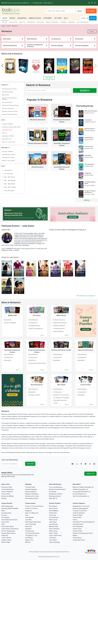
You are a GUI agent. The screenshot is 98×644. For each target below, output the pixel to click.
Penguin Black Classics (9, 533)
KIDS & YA (22, 22)
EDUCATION (40, 22)
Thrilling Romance (59, 329)
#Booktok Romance (38, 120)
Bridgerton (29, 511)
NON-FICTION (13, 22)
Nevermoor (29, 526)
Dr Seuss (4, 515)
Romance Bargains (86, 45)
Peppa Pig (5, 535)
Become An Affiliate (8, 496)
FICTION (5, 22)
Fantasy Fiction (78, 531)
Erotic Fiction (86, 385)
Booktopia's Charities (56, 494)
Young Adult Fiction (79, 540)
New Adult (61, 385)
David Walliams (54, 511)
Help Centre (6, 484)
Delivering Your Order (32, 496)
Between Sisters (90, 129)
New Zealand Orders (32, 498)
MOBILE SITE (90, 474)
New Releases (37, 39)
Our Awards (53, 492)
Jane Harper (53, 522)
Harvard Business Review (9, 520)
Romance (15, 26)
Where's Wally (6, 542)
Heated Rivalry (89, 138)
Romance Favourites (8, 108)
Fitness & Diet (77, 517)
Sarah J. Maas (53, 533)
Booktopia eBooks (55, 496)
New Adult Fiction (7, 102)
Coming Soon (62, 39)
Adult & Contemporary (36, 329)
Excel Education (6, 513)
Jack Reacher (29, 517)
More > (43, 335)
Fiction (9, 26)
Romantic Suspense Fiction (10, 111)
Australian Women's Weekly (10, 508)
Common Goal (89, 146)
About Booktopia (55, 484)
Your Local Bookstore (56, 487)
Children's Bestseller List (80, 489)
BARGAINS (72, 22)
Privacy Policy (6, 494)
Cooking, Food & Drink (80, 511)
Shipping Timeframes (32, 494)
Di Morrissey (53, 513)
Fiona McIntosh (54, 517)
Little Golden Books (8, 526)
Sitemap (4, 498)
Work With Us (53, 498)
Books (3, 26)
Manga (75, 535)
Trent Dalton (53, 540)
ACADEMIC (63, 22)
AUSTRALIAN (31, 22)
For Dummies (5, 517)
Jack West (28, 520)
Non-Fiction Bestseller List (81, 496)
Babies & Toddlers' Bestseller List (83, 487)
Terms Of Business (7, 492)
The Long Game (89, 164)
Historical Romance (13, 45)
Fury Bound (88, 120)
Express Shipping (31, 492)
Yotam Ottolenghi (54, 542)
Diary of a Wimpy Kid (32, 513)
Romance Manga (62, 45)
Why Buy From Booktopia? (57, 489)
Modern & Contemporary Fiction (83, 533)
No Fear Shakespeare (8, 531)
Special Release (59, 331)
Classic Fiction (77, 529)
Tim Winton (53, 538)
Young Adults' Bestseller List (82, 492)
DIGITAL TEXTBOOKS (52, 22)
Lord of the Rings (31, 524)
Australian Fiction (78, 524)
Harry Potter (5, 522)
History (75, 520)
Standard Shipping (31, 489)
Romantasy (86, 39)
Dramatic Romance (59, 320)
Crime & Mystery (78, 526)
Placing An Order (7, 487)
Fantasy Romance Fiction (9, 89)
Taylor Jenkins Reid (55, 535)
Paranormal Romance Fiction (10, 105)
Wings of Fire (29, 540)
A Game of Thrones (31, 508)
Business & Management (80, 508)
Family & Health (78, 515)
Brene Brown (53, 506)
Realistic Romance (59, 326)
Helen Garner (53, 520)
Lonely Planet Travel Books (10, 529)
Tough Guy (88, 173)
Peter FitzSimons (54, 529)
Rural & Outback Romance (10, 114)
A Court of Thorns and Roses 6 (90, 192)
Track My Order (30, 487)
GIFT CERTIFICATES (83, 22)
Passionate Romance (60, 323)
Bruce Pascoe (53, 508)
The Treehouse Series (32, 533)
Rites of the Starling (91, 111)
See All (92, 32)
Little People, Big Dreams (33, 522)
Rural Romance (38, 167)
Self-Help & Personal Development (84, 522)
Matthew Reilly (54, 526)
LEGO (3, 524)
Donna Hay (52, 515)
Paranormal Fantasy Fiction (37, 363)
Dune (27, 515)
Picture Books (77, 538)
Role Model (88, 155)
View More (49, 78)
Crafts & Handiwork (79, 513)
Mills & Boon (6, 95)
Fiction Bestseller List (79, 494)
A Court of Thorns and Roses (34, 506)
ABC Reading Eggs (7, 506)
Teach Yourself (6, 538)
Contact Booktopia (7, 489)
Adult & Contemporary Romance (37, 46)
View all (87, 200)
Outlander (28, 529)
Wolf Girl (28, 542)
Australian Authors (35, 326)
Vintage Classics (7, 540)
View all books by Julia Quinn (87, 296)
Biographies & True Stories (81, 506)
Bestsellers (13, 39)
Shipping (28, 484)
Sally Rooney (53, 531)
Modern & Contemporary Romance (9, 99)
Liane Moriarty (53, 524)
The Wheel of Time (31, 535)
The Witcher (29, 538)
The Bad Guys (30, 531)
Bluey (3, 511)
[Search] (91, 11)
